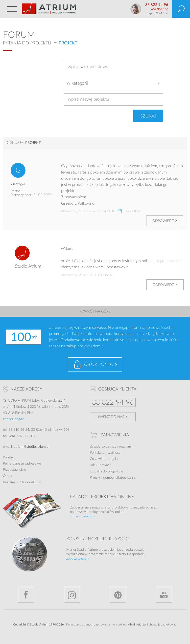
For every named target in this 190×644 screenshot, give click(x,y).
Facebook (26, 595)
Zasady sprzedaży (103, 447)
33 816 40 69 (41, 430)
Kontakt (9, 457)
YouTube (164, 595)
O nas (7, 476)
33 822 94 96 (157, 5)
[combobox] (114, 83)
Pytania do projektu (27, 43)
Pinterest (118, 595)
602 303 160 (160, 9)
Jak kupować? (100, 465)
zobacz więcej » (78, 559)
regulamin (126, 447)
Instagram (72, 595)
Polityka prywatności (106, 453)
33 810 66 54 (19, 430)
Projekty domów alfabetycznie (113, 478)
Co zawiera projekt (104, 459)
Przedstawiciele (14, 470)
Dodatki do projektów (107, 471)
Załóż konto (98, 365)
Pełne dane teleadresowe (22, 464)
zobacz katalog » (82, 516)
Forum (19, 35)
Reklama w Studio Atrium (22, 482)
